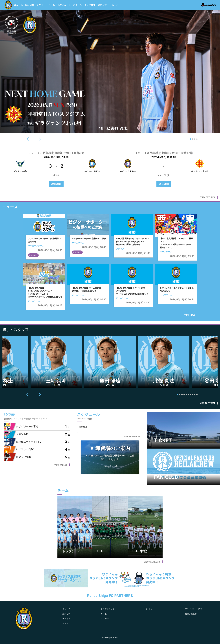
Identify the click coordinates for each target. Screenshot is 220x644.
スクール (78, 5)
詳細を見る (110, 466)
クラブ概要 (90, 5)
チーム (51, 5)
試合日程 (30, 5)
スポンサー (103, 5)
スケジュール (64, 5)
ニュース (18, 5)
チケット (41, 5)
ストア (115, 5)
